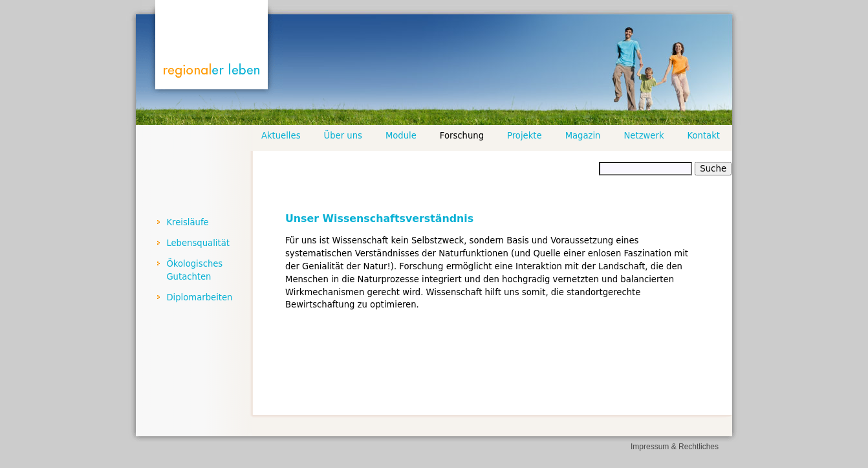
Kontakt (704, 136)
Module (401, 136)
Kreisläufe (187, 222)
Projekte (525, 136)
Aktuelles (281, 136)
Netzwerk (644, 136)
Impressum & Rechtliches (675, 447)
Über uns (343, 136)
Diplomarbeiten (199, 297)
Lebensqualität (198, 243)
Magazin (583, 136)
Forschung (462, 136)
